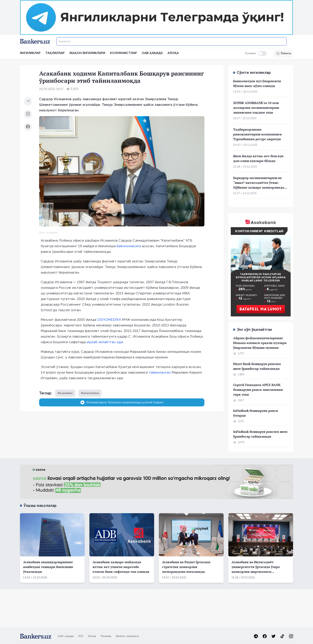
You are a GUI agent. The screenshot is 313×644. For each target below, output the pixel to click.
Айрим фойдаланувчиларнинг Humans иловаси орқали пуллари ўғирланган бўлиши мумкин (260, 343)
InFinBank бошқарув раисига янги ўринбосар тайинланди (260, 434)
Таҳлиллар (55, 53)
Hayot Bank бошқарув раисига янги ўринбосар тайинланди (257, 366)
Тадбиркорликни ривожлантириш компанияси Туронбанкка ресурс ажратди (258, 134)
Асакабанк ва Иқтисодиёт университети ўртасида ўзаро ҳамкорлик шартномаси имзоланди (256, 567)
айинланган (161, 372)
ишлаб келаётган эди (105, 342)
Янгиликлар (30, 53)
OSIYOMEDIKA (109, 320)
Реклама (106, 636)
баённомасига (129, 246)
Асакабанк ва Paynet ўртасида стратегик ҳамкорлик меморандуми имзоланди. (186, 567)
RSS (81, 636)
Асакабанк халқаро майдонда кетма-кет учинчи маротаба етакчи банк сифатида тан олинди (121, 567)
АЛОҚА (173, 53)
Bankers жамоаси (127, 636)
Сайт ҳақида (66, 636)
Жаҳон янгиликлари (87, 53)
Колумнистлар (123, 53)
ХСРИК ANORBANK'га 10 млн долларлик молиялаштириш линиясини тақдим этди (256, 108)
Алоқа (92, 636)
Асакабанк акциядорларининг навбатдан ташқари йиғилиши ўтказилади (48, 567)
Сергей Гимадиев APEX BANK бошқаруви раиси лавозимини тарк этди (258, 390)
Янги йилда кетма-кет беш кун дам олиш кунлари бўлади (258, 158)
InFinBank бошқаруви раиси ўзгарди (256, 413)
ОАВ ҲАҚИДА (152, 53)
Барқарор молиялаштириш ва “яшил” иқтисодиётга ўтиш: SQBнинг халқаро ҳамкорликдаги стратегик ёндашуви (260, 183)
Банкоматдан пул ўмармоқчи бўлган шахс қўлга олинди (257, 83)
